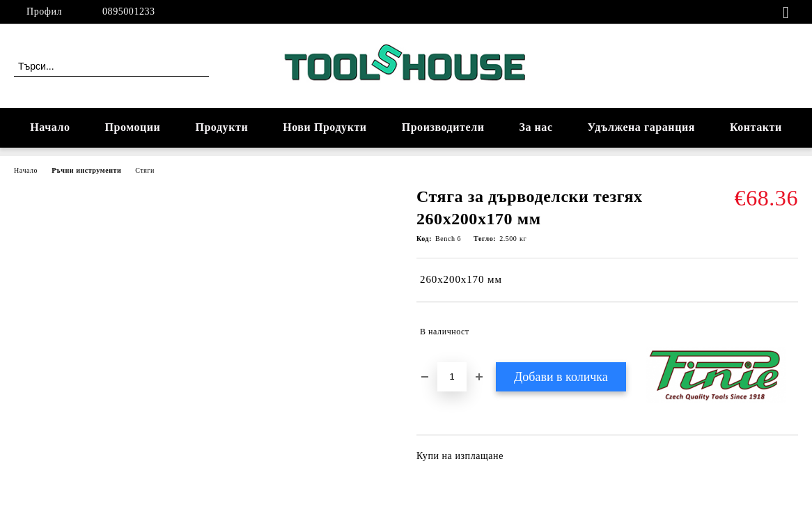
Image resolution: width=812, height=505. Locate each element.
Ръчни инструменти (86, 170)
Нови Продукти (325, 127)
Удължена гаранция (641, 127)
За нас (536, 127)
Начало (50, 127)
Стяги (145, 170)
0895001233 (129, 11)
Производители (443, 127)
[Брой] (452, 377)
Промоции (133, 127)
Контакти (756, 127)
